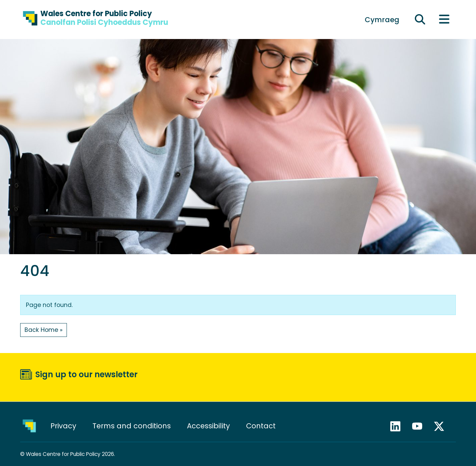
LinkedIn (398, 426)
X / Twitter (442, 426)
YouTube (420, 426)
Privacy (63, 426)
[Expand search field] (420, 20)
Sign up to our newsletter (86, 374)
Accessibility (208, 426)
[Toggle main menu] (444, 20)
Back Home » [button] (44, 330)
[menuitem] (382, 20)
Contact (261, 426)
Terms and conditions (132, 426)
